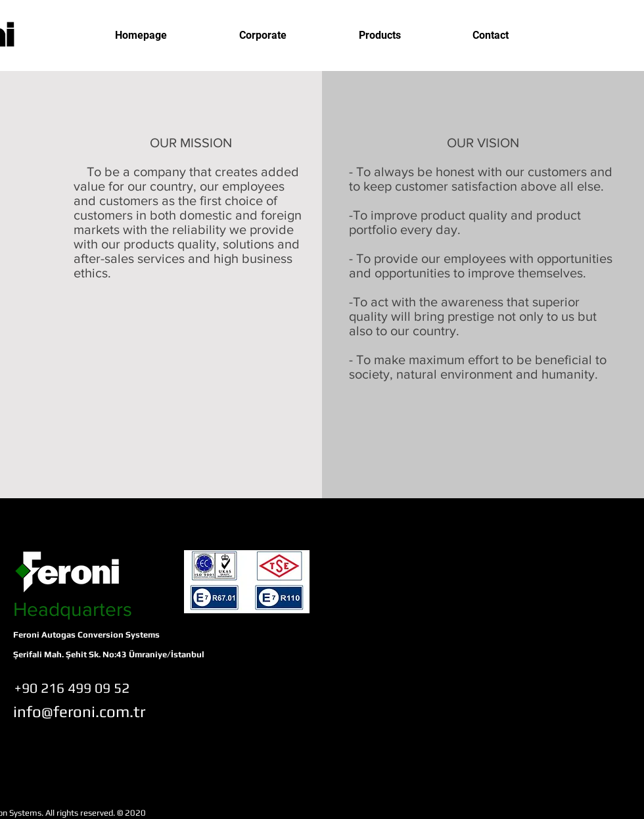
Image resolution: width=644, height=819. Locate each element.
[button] (263, 35)
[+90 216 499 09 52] (72, 688)
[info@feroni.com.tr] (79, 712)
